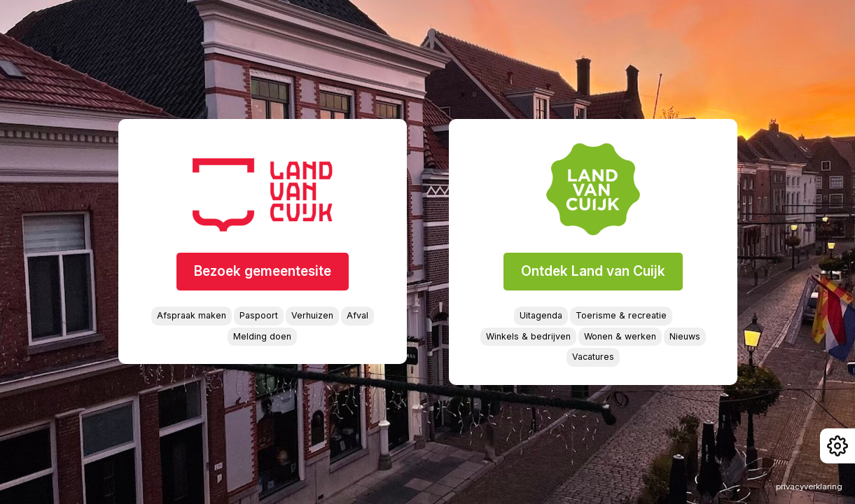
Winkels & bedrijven (528, 336)
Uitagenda (541, 315)
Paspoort (259, 315)
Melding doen (262, 336)
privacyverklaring (809, 486)
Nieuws (685, 336)
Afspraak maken (192, 315)
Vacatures (593, 357)
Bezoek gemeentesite (263, 271)
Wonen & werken (620, 336)
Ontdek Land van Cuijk (593, 271)
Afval (357, 315)
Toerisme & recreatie (621, 315)
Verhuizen (312, 315)
